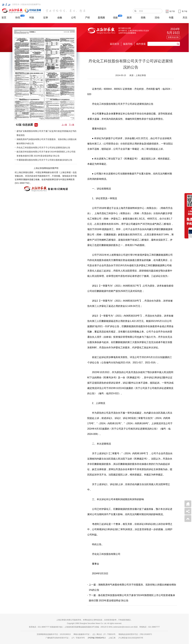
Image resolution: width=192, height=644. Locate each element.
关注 (185, 18)
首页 (4, 18)
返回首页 (115, 44)
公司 (73, 18)
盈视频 (101, 18)
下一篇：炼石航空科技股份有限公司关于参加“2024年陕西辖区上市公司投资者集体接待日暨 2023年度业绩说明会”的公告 (132, 598)
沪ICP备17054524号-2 (97, 638)
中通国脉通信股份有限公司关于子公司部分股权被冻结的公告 (44, 160)
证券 (46, 18)
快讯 (18, 18)
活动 (157, 18)
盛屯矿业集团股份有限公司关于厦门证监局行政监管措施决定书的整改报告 (46, 133)
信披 (115, 18)
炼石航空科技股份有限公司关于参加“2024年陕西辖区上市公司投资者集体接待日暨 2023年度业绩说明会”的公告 (46, 154)
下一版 (72, 125)
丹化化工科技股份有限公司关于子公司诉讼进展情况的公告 (43, 148)
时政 (32, 18)
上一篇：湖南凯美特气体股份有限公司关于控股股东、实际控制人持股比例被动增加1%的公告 (132, 587)
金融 (60, 18)
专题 (171, 18)
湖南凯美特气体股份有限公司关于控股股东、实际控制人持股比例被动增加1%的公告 (46, 141)
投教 (143, 18)
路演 (129, 18)
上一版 (64, 125)
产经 (87, 18)
